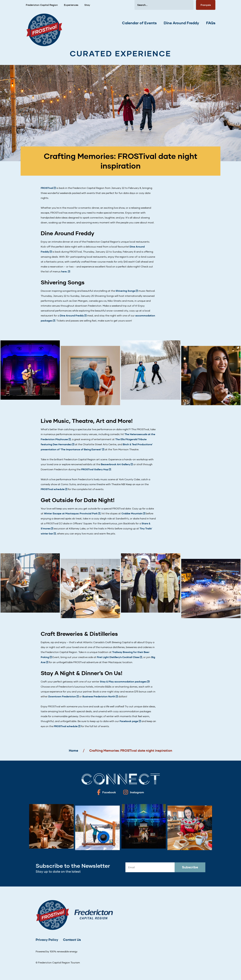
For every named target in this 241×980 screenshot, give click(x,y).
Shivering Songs (125, 291)
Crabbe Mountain (132, 513)
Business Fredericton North (99, 697)
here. (64, 272)
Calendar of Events (139, 23)
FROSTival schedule (53, 489)
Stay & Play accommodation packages (123, 682)
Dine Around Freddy (181, 23)
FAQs (211, 23)
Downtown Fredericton (62, 697)
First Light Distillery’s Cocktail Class (118, 657)
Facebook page (129, 721)
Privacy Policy (47, 940)
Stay (87, 5)
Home (73, 751)
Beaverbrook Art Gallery (115, 464)
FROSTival (47, 188)
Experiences (71, 5)
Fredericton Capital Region (42, 5)
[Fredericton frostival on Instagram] (134, 792)
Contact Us (72, 940)
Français (206, 5)
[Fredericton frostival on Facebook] (106, 792)
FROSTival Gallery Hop (95, 469)
